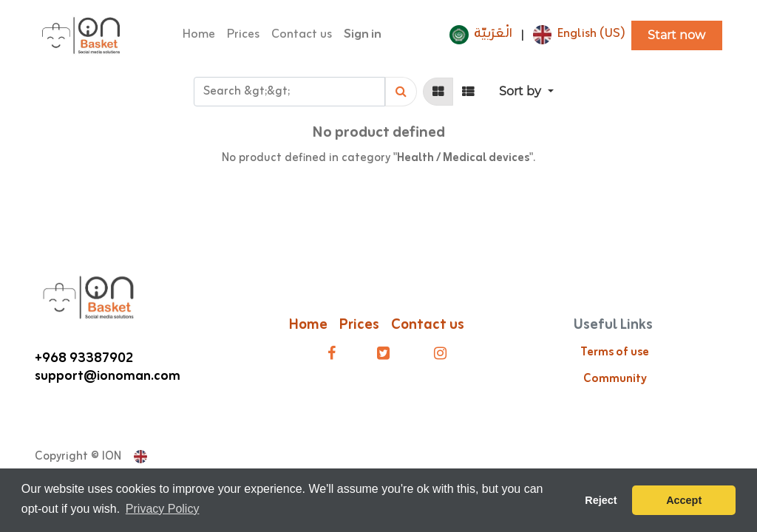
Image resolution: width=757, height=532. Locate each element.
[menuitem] (199, 35)
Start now (676, 35)
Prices (359, 325)
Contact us (429, 325)
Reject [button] (601, 500)
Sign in (363, 35)
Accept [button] (684, 500)
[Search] (401, 92)
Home (308, 325)
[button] (526, 92)
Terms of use (615, 352)
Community (615, 379)
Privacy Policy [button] (163, 509)
